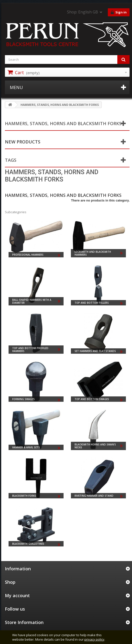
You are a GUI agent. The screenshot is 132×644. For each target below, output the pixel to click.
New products (23, 142)
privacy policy (94, 639)
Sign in (119, 12)
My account (17, 595)
